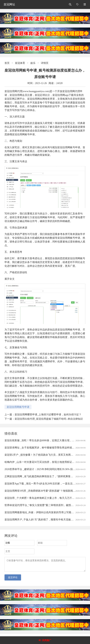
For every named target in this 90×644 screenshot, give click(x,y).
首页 (7, 63)
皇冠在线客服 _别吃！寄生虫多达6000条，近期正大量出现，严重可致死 (45, 440)
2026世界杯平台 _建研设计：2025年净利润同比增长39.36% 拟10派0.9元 (44, 469)
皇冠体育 (20, 63)
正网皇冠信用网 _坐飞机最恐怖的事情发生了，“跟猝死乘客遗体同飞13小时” (47, 476)
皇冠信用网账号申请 (18, 407)
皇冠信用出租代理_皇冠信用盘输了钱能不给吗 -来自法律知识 (49, 419)
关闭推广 (47, 640)
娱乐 (33, 63)
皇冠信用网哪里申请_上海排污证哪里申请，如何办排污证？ (48, 415)
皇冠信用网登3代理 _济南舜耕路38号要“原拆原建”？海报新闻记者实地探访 (46, 491)
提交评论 (13, 580)
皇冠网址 (9, 4)
